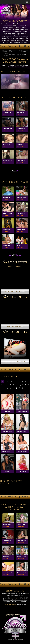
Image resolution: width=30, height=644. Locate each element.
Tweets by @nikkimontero (15, 267)
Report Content (22, 604)
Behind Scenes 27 (8, 525)
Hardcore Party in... (23, 213)
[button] (15, 82)
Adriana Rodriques (23, 431)
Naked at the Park (8, 197)
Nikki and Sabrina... (23, 541)
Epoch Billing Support (10, 604)
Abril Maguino (23, 411)
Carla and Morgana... (9, 245)
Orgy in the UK (7, 213)
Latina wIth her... (8, 129)
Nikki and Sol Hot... (23, 161)
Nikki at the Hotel (8, 161)
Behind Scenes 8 (22, 525)
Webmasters (22, 602)
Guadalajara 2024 (8, 229)
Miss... (19, 245)
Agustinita (22, 472)
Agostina (8, 472)
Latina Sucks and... (23, 129)
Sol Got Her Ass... (22, 145)
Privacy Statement (15, 591)
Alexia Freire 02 (22, 557)
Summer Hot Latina (23, 197)
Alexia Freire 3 (7, 573)
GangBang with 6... (9, 113)
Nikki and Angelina (23, 229)
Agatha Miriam (22, 451)
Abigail (7, 411)
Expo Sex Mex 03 (8, 541)
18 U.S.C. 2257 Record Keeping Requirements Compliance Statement (16, 600)
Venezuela (6, 557)
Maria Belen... (7, 145)
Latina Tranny (15, 598)
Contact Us (14, 602)
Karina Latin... (21, 113)
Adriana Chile (7, 431)
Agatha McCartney (8, 451)
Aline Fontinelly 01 (23, 573)
